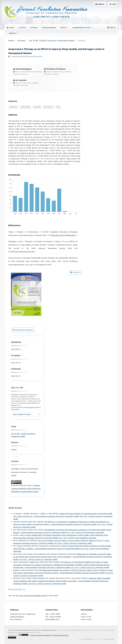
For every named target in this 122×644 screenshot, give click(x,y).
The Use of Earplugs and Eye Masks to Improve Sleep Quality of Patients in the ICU (71, 541)
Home (10, 28)
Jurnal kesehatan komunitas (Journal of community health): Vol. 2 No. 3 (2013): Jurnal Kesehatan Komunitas (62, 533)
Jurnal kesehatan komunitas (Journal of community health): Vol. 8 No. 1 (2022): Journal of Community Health (61, 542)
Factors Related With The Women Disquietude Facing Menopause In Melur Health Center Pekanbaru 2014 (67, 535)
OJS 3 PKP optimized (88, 639)
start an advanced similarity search (33, 596)
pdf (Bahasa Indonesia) (24, 330)
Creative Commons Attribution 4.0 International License (49, 635)
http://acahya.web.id (109, 639)
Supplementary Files (82, 28)
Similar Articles (15, 508)
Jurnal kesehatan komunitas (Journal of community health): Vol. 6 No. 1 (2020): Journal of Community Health (61, 583)
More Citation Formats (22, 414)
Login (113, 4)
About (63, 28)
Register (100, 4)
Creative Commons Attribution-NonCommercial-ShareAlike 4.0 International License (26, 489)
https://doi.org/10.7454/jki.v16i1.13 (64, 235)
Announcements (49, 28)
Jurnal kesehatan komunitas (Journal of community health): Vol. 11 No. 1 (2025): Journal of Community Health (67, 568)
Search (111, 28)
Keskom (13, 33)
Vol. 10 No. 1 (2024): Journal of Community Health (52, 41)
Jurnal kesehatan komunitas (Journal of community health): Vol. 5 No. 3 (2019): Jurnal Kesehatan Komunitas (61, 550)
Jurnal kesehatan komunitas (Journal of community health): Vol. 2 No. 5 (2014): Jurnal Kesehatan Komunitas (55, 538)
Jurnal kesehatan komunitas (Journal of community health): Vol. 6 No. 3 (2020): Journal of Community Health (63, 518)
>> (24, 590)
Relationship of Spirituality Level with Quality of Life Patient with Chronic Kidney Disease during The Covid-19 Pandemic (62, 556)
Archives (34, 28)
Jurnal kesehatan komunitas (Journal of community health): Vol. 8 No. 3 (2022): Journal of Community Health (63, 574)
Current (22, 28)
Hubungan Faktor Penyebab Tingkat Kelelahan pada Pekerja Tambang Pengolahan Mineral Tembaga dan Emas (62, 580)
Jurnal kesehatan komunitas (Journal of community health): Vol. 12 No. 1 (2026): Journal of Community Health (63, 526)
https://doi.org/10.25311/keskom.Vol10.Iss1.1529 (27, 57)
